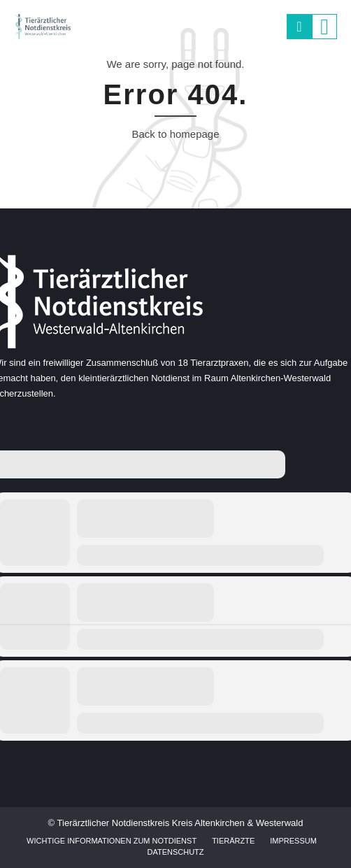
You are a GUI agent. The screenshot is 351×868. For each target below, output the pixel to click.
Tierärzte (233, 841)
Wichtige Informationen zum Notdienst (112, 841)
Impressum (293, 841)
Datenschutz (175, 852)
